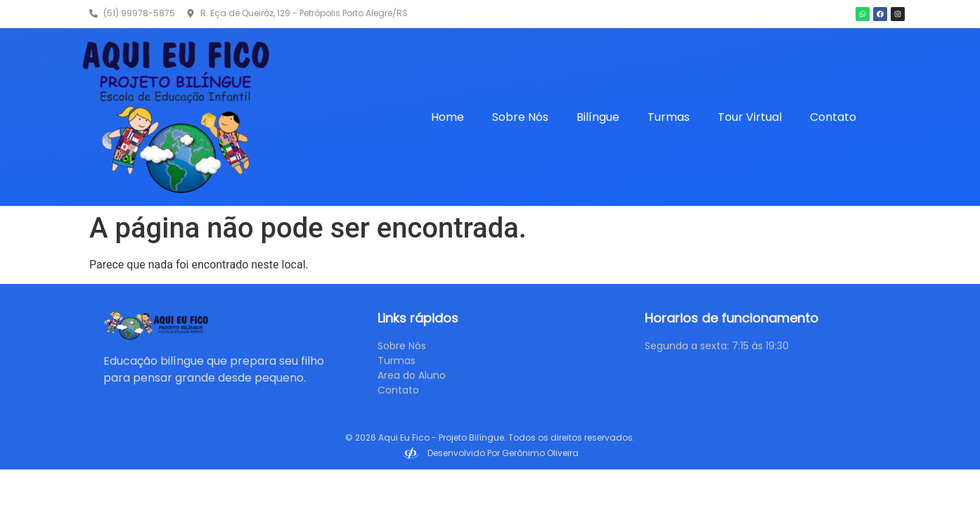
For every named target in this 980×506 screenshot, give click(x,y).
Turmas (669, 117)
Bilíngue (598, 117)
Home (447, 117)
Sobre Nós (520, 117)
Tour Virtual (750, 117)
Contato (833, 117)
